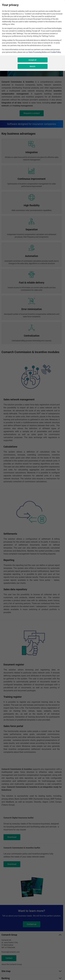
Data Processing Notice (38, 52)
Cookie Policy (56, 52)
